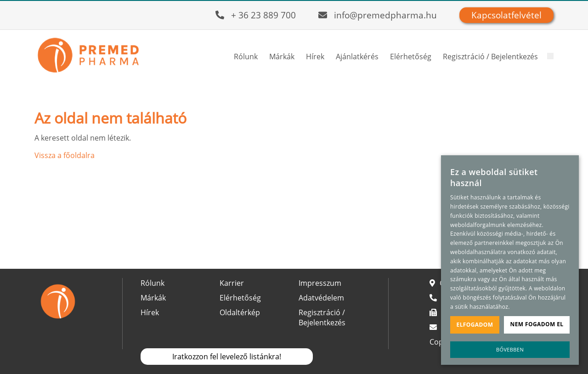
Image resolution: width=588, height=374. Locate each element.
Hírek (315, 57)
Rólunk (246, 57)
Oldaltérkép (240, 312)
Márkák (282, 57)
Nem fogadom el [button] (537, 324)
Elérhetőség (411, 57)
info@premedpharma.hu (385, 15)
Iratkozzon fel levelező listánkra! (227, 357)
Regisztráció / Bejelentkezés (490, 57)
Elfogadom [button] (475, 325)
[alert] (510, 260)
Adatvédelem (321, 298)
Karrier (232, 283)
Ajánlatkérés (357, 57)
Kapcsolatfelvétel (506, 15)
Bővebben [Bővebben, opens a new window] (510, 349)
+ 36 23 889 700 (263, 15)
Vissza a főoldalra (65, 155)
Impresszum (320, 283)
